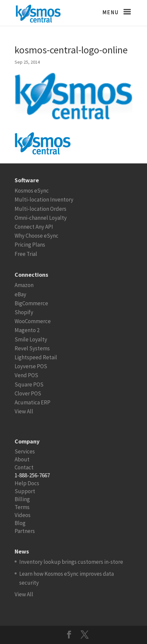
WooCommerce (33, 321)
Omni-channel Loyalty (41, 218)
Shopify (24, 312)
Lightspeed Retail (36, 357)
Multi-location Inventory (44, 200)
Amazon (24, 285)
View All (24, 411)
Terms (22, 507)
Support (25, 491)
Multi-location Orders (40, 209)
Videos (23, 515)
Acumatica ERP (33, 402)
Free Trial (26, 254)
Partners (25, 531)
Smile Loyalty (31, 339)
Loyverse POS (31, 366)
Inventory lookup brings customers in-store (71, 562)
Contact (24, 467)
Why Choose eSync (37, 236)
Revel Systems (32, 348)
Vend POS (26, 375)
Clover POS (28, 393)
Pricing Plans (30, 245)
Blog (20, 523)
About (22, 459)
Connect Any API (34, 227)
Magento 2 (27, 330)
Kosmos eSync (32, 191)
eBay (20, 294)
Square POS (29, 384)
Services (25, 451)
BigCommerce (31, 303)
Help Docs (27, 483)
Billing (22, 499)
